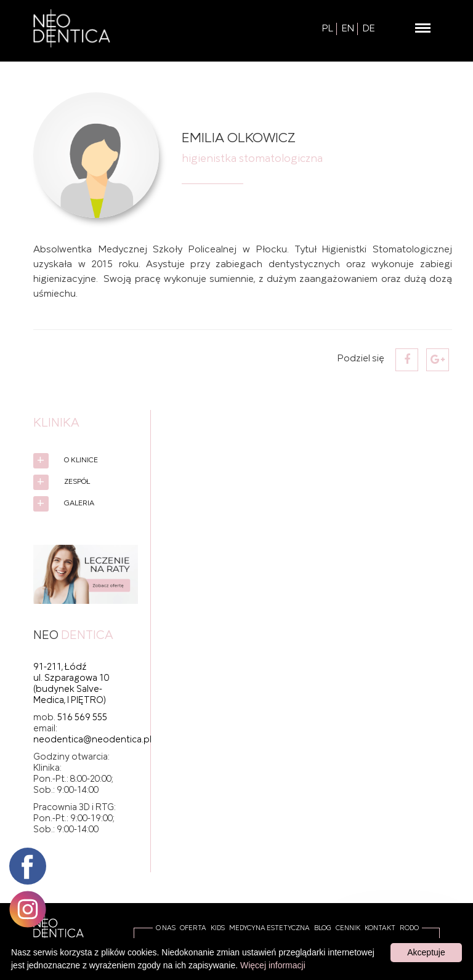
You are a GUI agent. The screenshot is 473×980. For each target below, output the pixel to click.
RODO (409, 928)
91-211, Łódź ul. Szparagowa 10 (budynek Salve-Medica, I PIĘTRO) (71, 684)
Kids (218, 928)
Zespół (77, 482)
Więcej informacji (273, 965)
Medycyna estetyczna (269, 928)
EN (348, 29)
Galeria (79, 503)
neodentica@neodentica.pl (92, 740)
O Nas (166, 928)
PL (328, 29)
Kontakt (380, 928)
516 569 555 (82, 718)
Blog (323, 928)
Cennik (348, 928)
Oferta (193, 928)
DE (369, 29)
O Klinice (81, 460)
